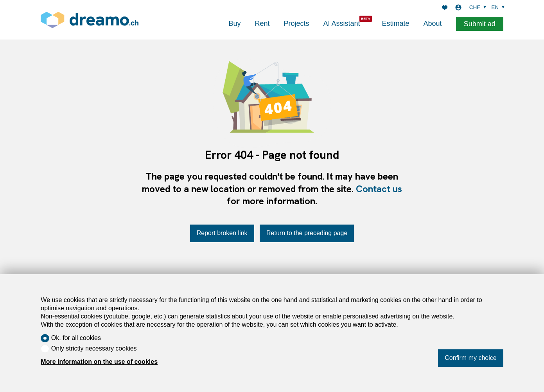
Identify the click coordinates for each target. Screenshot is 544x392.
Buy (234, 23)
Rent (262, 23)
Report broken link (222, 233)
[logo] (90, 20)
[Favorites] (445, 7)
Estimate (396, 23)
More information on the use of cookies (99, 362)
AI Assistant (342, 23)
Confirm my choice (470, 358)
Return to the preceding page (307, 233)
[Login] (458, 7)
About (433, 23)
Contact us (379, 189)
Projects (296, 23)
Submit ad (480, 24)
